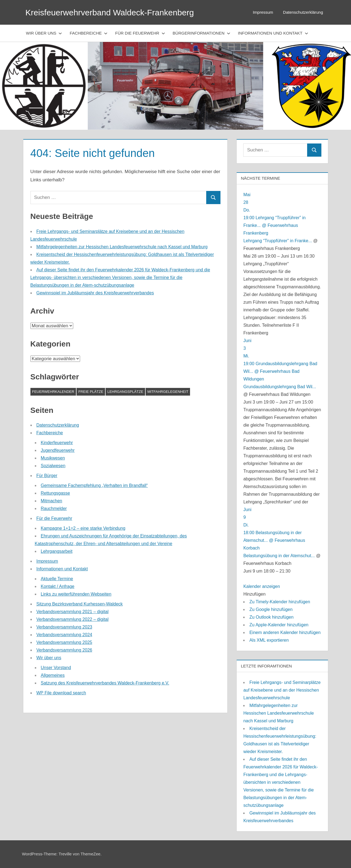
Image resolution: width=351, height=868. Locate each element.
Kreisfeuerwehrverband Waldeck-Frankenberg (115, 12)
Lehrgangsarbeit (57, 551)
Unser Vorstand (56, 668)
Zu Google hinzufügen (271, 609)
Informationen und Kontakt (273, 33)
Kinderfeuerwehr (57, 443)
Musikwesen (53, 458)
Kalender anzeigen (261, 586)
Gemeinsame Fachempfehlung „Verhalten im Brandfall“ (94, 485)
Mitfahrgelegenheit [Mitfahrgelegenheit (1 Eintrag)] (168, 392)
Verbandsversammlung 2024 (64, 635)
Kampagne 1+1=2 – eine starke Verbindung (83, 528)
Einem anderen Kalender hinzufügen (285, 632)
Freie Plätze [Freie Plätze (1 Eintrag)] (91, 392)
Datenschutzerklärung (303, 12)
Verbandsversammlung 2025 (64, 642)
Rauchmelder (54, 508)
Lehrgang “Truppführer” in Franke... (278, 241)
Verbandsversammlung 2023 (64, 627)
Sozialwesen (53, 466)
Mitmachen (52, 501)
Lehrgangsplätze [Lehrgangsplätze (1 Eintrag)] (125, 392)
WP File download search (61, 693)
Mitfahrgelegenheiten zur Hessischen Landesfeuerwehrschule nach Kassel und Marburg (122, 247)
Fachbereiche (89, 33)
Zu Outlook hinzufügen (271, 617)
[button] (254, 594)
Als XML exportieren (269, 640)
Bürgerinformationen (202, 33)
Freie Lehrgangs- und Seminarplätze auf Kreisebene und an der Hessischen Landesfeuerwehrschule (282, 690)
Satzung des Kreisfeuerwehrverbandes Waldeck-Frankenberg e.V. (105, 683)
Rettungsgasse (56, 493)
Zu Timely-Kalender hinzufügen (280, 602)
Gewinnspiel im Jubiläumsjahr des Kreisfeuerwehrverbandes (95, 293)
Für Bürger (47, 476)
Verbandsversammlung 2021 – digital (73, 612)
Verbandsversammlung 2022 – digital (73, 619)
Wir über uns (44, 33)
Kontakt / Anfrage (58, 586)
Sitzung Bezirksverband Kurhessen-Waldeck (80, 604)
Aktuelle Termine (57, 579)
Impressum (263, 12)
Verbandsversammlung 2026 (64, 650)
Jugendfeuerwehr (58, 450)
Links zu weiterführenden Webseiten (76, 594)
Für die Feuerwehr (140, 33)
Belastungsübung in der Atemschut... (279, 556)
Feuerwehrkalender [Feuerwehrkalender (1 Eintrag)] (53, 392)
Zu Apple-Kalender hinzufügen (279, 625)
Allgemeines (53, 675)
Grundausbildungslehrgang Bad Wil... (280, 387)
